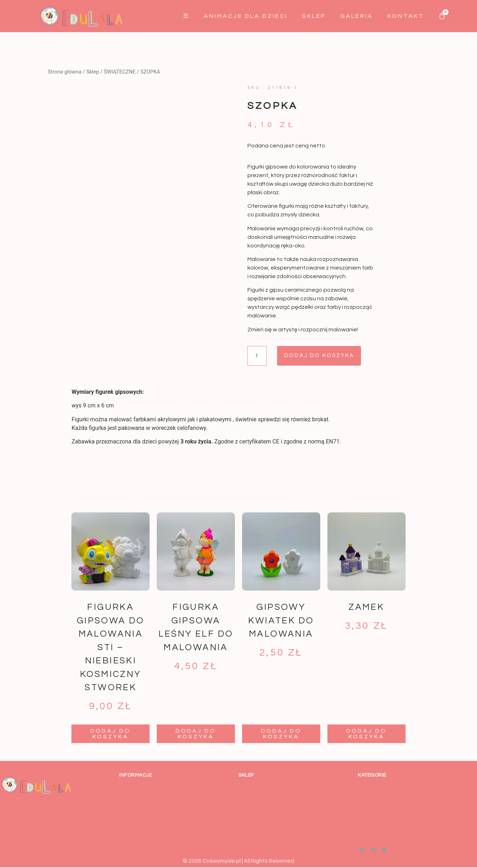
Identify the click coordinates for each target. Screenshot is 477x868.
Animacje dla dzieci (246, 16)
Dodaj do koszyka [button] (111, 734)
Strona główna (65, 72)
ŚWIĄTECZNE (120, 72)
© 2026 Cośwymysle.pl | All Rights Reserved (239, 861)
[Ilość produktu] (258, 356)
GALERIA (357, 16)
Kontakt (406, 16)
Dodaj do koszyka (325, 356)
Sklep (314, 16)
